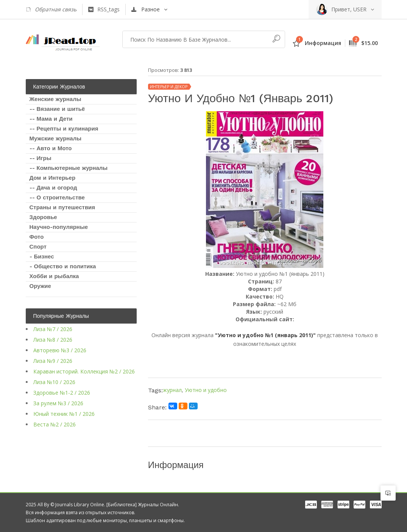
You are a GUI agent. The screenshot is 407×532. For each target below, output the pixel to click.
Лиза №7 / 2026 (53, 329)
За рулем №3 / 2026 (58, 403)
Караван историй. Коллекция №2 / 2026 (84, 371)
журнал (172, 390)
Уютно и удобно (206, 390)
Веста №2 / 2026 (55, 424)
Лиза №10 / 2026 (54, 382)
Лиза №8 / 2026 (53, 340)
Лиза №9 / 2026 (53, 361)
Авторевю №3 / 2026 (60, 350)
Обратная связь (51, 9)
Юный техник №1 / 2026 (64, 414)
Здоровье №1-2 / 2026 (62, 393)
